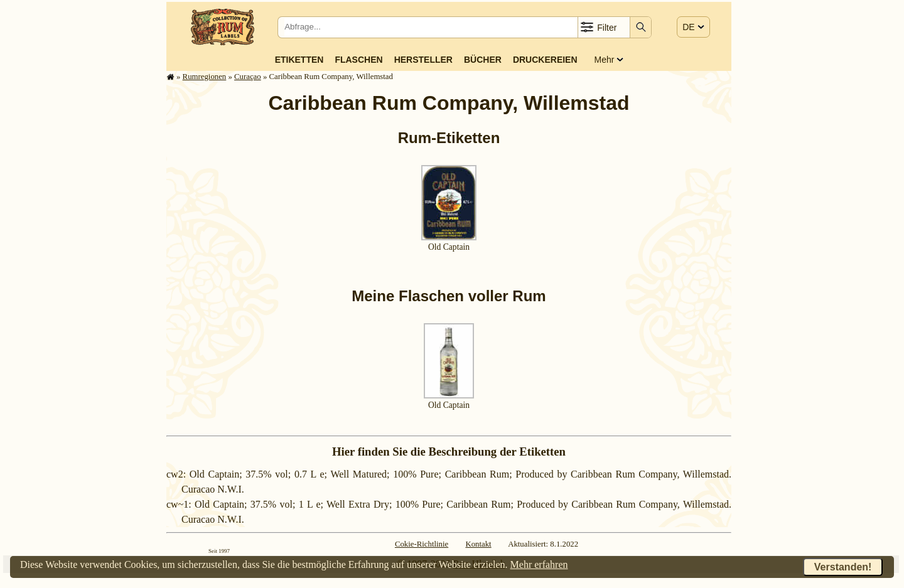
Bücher (483, 60)
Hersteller (423, 60)
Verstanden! (843, 567)
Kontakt (478, 544)
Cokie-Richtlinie (422, 544)
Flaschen (358, 60)
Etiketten (299, 60)
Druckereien (545, 60)
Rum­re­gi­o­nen (205, 77)
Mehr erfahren (539, 564)
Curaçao (248, 77)
